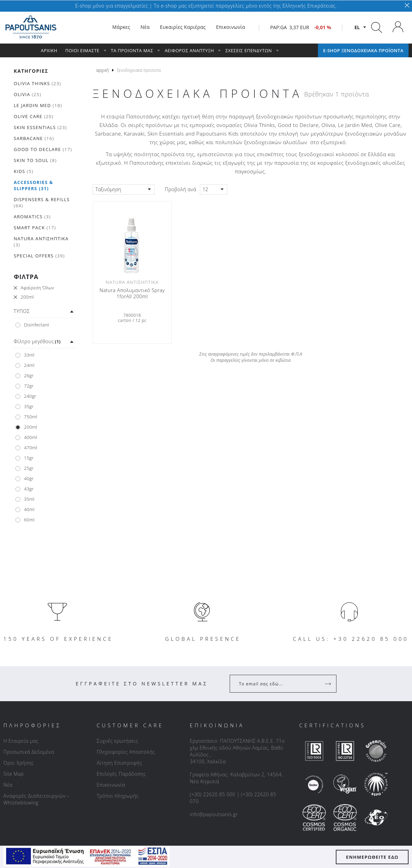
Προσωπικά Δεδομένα (29, 752)
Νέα (8, 785)
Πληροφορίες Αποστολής (126, 752)
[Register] (329, 684)
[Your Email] (278, 684)
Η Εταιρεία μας (21, 741)
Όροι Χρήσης (19, 763)
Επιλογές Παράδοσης (121, 774)
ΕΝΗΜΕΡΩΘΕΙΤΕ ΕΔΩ (372, 857)
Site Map (14, 774)
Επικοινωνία (111, 785)
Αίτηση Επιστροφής (119, 763)
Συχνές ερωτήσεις (117, 741)
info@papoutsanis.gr (214, 814)
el (357, 27)
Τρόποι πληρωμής (117, 796)
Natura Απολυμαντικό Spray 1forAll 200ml (132, 293)
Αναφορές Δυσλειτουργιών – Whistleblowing (37, 799)
